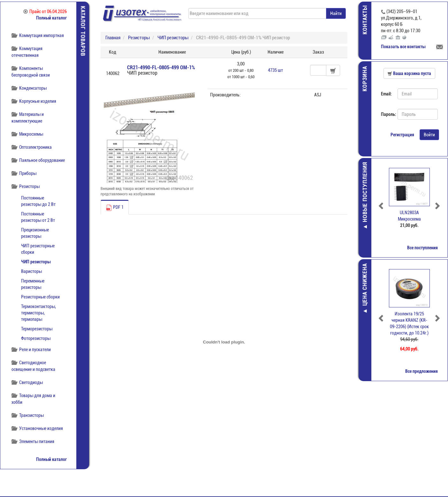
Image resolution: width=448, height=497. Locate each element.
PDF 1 (115, 208)
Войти (430, 135)
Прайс (45, 11)
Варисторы (31, 271)
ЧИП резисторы (36, 262)
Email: (387, 94)
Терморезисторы (37, 329)
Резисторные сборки (40, 297)
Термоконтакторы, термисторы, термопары (38, 313)
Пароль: (387, 114)
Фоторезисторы (36, 338)
